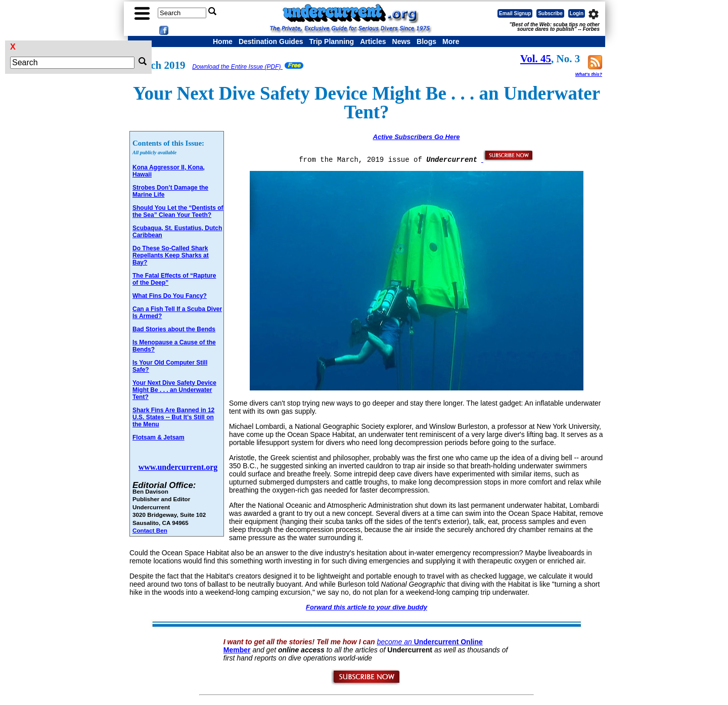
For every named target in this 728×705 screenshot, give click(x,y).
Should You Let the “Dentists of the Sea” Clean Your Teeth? (178, 211)
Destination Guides (271, 41)
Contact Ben (150, 530)
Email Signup (515, 13)
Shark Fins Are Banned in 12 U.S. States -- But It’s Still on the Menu (173, 417)
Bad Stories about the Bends (174, 329)
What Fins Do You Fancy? (170, 296)
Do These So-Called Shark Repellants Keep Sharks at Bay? (171, 255)
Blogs (426, 41)
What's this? (589, 74)
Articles (373, 41)
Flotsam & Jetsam (158, 437)
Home (223, 41)
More (451, 41)
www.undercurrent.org (178, 467)
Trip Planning (331, 41)
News (402, 41)
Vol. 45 (536, 59)
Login (577, 13)
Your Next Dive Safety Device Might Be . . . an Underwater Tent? (174, 390)
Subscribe (550, 13)
